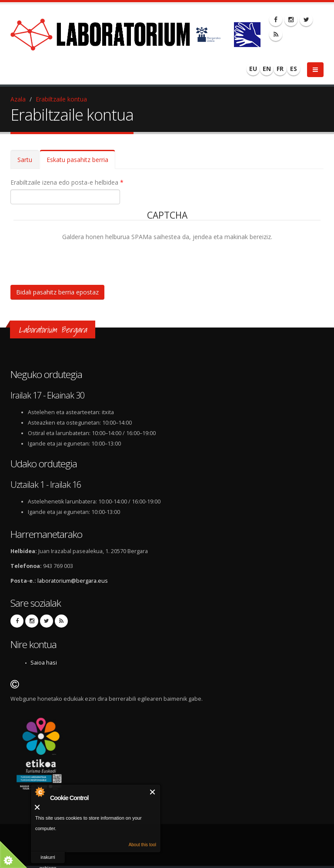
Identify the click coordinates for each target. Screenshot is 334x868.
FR (280, 69)
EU (253, 69)
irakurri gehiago (48, 859)
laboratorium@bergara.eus (73, 581)
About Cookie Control (40, 792)
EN (267, 69)
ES (294, 69)
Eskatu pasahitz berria (81, 162)
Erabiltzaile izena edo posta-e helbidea (67, 182)
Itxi (153, 792)
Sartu (25, 160)
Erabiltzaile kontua (61, 99)
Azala (18, 99)
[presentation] (80, 259)
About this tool (142, 845)
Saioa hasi (44, 663)
